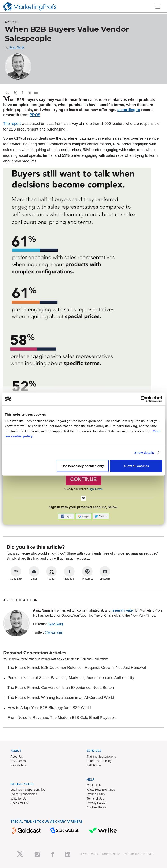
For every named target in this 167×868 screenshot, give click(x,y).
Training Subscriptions (101, 756)
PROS (35, 115)
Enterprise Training (99, 761)
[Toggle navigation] (158, 7)
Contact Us (94, 785)
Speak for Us (19, 803)
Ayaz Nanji (16, 47)
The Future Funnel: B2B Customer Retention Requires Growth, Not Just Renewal (77, 668)
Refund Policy (96, 794)
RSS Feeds (18, 761)
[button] (67, 516)
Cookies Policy (96, 807)
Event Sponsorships (24, 794)
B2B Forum (94, 765)
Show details (144, 452)
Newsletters (18, 765)
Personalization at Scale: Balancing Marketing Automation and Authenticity (71, 678)
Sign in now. (96, 489)
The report (12, 124)
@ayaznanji (54, 632)
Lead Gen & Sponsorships (28, 790)
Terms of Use (95, 799)
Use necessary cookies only (83, 466)
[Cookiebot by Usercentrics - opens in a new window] (144, 399)
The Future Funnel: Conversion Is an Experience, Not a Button (61, 688)
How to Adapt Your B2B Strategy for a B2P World (49, 708)
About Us (17, 756)
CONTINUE (83, 479)
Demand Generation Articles (35, 653)
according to (129, 110)
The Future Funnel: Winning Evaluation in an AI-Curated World (61, 698)
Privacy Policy (96, 803)
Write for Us (18, 799)
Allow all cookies (136, 466)
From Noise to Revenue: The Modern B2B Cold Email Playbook (62, 718)
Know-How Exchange (101, 790)
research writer (123, 610)
